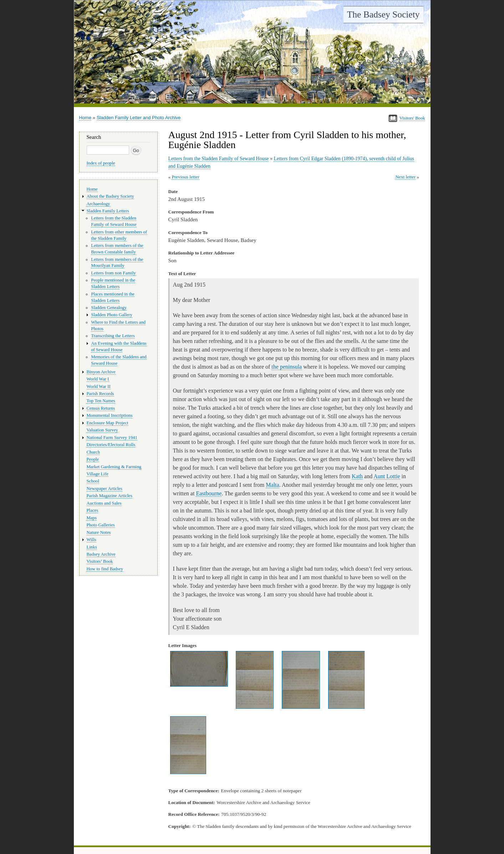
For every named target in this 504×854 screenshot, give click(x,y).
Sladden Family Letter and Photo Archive (139, 118)
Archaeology (98, 204)
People (93, 459)
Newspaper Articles (105, 489)
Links (92, 547)
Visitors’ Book (100, 561)
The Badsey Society (383, 14)
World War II (99, 386)
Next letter (405, 177)
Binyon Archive (101, 372)
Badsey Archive (101, 554)
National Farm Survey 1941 (112, 438)
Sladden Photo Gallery (112, 315)
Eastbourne (209, 493)
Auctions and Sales (104, 503)
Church (93, 452)
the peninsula (287, 367)
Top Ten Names (101, 401)
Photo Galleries (101, 525)
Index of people (101, 163)
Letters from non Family (113, 273)
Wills (91, 540)
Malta (272, 485)
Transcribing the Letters (113, 336)
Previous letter (185, 177)
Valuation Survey (102, 430)
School (93, 481)
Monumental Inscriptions (110, 415)
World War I (98, 379)
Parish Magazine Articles (110, 496)
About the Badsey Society (110, 196)
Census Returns (101, 408)
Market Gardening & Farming (114, 467)
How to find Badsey (105, 569)
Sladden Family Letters (108, 211)
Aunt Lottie (387, 476)
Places (93, 510)
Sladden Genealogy (109, 308)
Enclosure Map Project (108, 423)
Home (85, 118)
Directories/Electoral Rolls (111, 445)
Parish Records (100, 394)
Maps (92, 518)
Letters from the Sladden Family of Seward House (219, 159)
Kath (357, 476)
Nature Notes (99, 532)
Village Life (98, 474)
